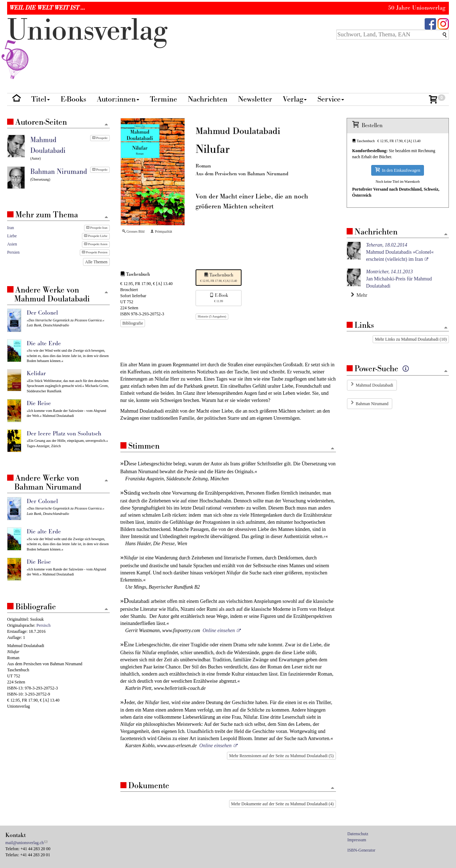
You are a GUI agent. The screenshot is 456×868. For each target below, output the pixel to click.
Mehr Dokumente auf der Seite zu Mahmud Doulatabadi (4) (283, 804)
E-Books (73, 99)
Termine (164, 99)
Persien (13, 252)
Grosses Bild (133, 231)
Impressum (357, 840)
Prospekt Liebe (96, 236)
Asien (12, 244)
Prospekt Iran (97, 228)
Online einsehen (219, 631)
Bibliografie (133, 323)
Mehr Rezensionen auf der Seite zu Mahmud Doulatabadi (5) (281, 756)
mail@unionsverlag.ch (25, 843)
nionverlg (87, 47)
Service (331, 99)
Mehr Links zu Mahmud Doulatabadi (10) (411, 339)
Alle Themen (96, 262)
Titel (41, 99)
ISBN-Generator (361, 850)
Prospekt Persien (95, 252)
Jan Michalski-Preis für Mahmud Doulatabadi (399, 279)
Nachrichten (208, 99)
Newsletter (255, 99)
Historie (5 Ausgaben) (212, 316)
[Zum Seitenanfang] (333, 449)
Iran (11, 228)
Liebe (12, 236)
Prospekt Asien (96, 244)
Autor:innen (118, 99)
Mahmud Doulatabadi (375, 385)
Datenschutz (358, 834)
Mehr (359, 295)
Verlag (295, 99)
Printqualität (161, 231)
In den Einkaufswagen (398, 170)
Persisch (43, 625)
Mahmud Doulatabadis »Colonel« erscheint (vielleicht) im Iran (400, 252)
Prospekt (100, 138)
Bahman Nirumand (372, 404)
